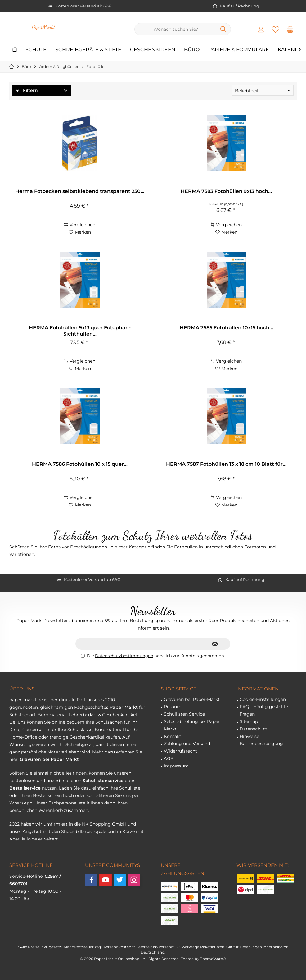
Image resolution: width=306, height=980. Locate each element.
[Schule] (36, 50)
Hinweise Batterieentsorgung (261, 740)
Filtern (27, 90)
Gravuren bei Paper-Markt (192, 699)
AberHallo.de (23, 839)
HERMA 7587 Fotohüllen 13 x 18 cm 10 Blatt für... (226, 464)
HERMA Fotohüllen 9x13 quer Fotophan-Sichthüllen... (80, 331)
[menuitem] (290, 29)
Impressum (176, 766)
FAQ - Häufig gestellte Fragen (264, 710)
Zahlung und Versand (187, 744)
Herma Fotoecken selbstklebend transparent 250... (80, 191)
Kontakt (173, 736)
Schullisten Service (184, 714)
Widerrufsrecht (180, 751)
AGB (169, 758)
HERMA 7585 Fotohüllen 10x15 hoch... (226, 328)
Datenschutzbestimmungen (124, 656)
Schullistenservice (103, 781)
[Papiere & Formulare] (239, 50)
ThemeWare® (213, 959)
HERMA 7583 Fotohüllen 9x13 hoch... (226, 191)
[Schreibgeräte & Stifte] (88, 50)
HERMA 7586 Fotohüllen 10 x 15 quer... (80, 464)
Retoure (173, 707)
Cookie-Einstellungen (263, 699)
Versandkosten (117, 947)
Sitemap (249, 721)
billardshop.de (91, 831)
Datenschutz (253, 729)
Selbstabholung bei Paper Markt (192, 725)
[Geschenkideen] (153, 50)
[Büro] (192, 50)
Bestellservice (25, 788)
